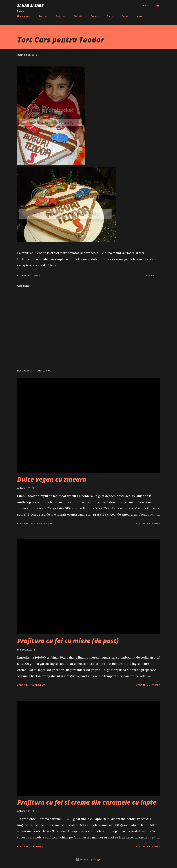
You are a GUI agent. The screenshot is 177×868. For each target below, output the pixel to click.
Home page (23, 16)
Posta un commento (44, 524)
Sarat (125, 16)
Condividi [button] (150, 276)
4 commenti (38, 846)
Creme (94, 16)
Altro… (141, 16)
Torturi (43, 16)
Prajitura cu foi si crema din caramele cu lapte (87, 802)
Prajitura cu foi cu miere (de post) (68, 641)
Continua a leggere (148, 524)
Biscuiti (78, 16)
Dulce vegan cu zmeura (52, 479)
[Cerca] (145, 6)
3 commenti (38, 685)
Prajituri (60, 16)
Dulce (110, 16)
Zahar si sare (30, 5)
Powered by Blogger (88, 859)
